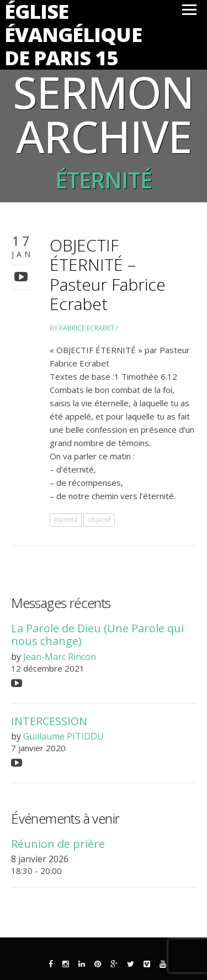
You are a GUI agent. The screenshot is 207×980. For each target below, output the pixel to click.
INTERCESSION (49, 721)
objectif (99, 520)
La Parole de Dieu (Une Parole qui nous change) (97, 635)
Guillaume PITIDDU (63, 736)
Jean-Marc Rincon (60, 657)
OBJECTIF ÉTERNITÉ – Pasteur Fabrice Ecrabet (108, 274)
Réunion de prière (58, 844)
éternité (66, 520)
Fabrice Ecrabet (87, 328)
